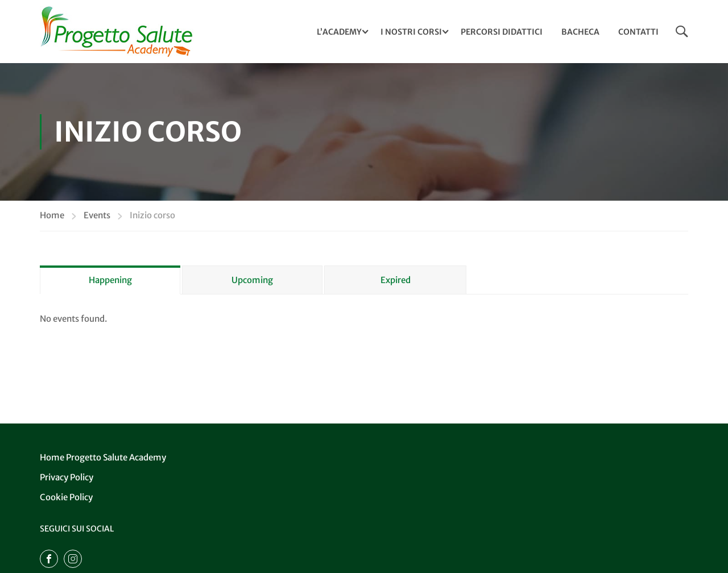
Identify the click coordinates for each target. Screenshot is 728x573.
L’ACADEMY (339, 32)
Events (97, 215)
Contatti (638, 32)
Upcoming (252, 280)
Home (52, 215)
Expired (396, 280)
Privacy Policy (67, 477)
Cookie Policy (66, 497)
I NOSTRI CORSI (411, 32)
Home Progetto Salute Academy (103, 457)
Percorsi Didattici (502, 32)
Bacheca (580, 32)
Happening (110, 280)
